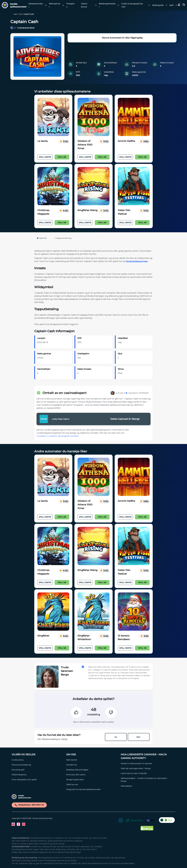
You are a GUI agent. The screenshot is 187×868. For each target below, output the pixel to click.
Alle (21, 14)
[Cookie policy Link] (38, 760)
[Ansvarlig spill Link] (38, 770)
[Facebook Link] (18, 824)
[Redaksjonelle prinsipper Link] (92, 770)
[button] (179, 5)
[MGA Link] (151, 821)
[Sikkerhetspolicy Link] (38, 775)
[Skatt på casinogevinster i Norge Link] (147, 768)
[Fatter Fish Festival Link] (134, 186)
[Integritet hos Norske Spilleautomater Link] (92, 789)
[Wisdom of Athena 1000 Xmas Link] (93, 117)
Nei (139, 737)
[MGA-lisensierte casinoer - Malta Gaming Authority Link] (147, 756)
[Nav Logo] (13, 5)
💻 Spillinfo (42, 238)
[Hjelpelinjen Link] (134, 821)
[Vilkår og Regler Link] (38, 755)
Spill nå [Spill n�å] (62, 648)
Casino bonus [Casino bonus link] (84, 5)
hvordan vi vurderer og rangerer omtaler (58, 436)
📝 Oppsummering (62, 238)
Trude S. (123, 393)
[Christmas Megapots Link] (53, 186)
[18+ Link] (121, 821)
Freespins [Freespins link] (71, 5)
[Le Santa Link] (53, 117)
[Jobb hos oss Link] (92, 784)
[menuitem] (37, 5)
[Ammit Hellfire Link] (134, 117)
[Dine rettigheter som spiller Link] (38, 780)
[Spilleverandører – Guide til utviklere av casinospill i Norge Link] (147, 780)
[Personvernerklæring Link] (38, 765)
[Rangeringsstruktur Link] (92, 780)
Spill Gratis (45, 157)
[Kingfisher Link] (53, 612)
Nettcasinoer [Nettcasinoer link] (55, 5)
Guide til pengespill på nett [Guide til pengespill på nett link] (132, 5)
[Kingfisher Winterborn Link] (93, 612)
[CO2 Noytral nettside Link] (167, 821)
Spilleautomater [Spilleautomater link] (36, 5)
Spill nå (62, 157)
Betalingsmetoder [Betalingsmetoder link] (107, 5)
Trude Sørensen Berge (26, 28)
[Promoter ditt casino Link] (92, 775)
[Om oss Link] (92, 755)
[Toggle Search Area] (184, 5)
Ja (116, 737)
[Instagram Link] (24, 824)
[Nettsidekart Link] (147, 786)
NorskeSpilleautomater (137, 261)
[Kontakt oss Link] (92, 765)
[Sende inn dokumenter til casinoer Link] (147, 763)
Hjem (16, 14)
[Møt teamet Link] (92, 760)
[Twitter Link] (13, 824)
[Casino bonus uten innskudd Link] (147, 773)
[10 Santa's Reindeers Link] (134, 612)
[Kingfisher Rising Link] (93, 186)
